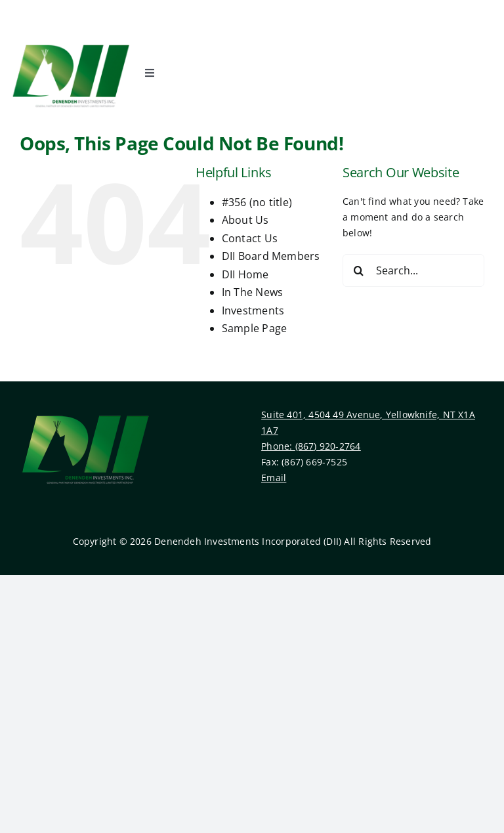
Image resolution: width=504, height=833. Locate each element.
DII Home (245, 274)
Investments (253, 310)
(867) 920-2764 (328, 446)
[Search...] (413, 270)
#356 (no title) (257, 202)
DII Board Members (271, 256)
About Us (245, 220)
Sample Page (254, 328)
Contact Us (250, 238)
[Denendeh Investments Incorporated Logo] (71, 40)
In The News (252, 292)
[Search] (359, 270)
